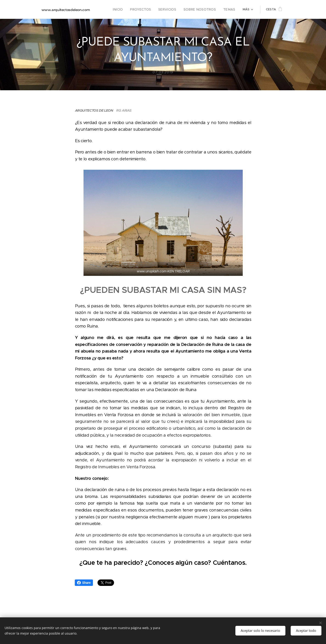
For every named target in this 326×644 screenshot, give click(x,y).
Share (84, 583)
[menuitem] (110, 9)
